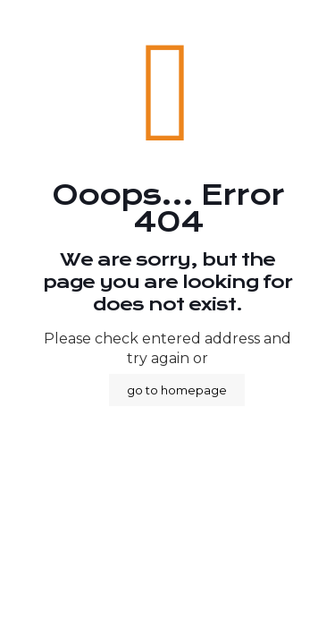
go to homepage (177, 390)
